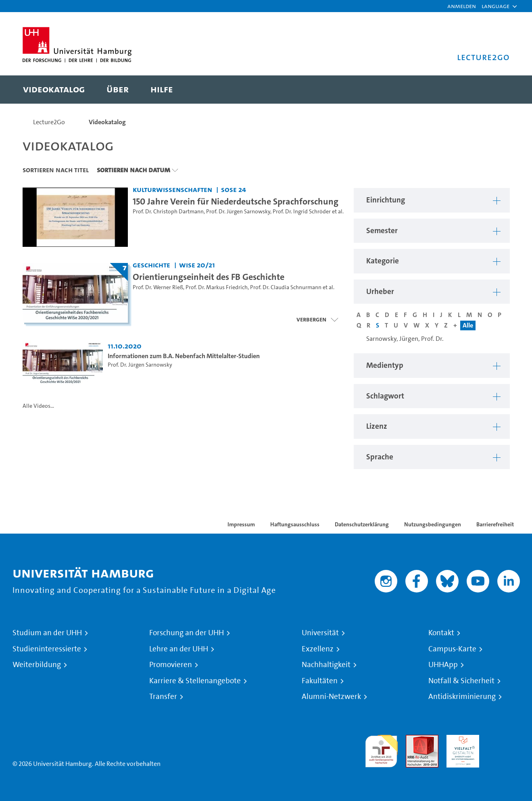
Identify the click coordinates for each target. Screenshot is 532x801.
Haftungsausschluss (295, 524)
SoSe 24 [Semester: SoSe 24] (234, 189)
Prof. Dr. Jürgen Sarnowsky (238, 212)
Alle (468, 325)
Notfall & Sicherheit (461, 681)
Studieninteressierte (47, 649)
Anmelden (462, 6)
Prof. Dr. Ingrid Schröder (302, 212)
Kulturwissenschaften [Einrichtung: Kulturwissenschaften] (172, 189)
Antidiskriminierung (462, 697)
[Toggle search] (496, 90)
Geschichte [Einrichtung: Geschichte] (151, 265)
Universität (320, 633)
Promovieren (171, 665)
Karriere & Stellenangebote (195, 681)
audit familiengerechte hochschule (381, 749)
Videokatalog (107, 122)
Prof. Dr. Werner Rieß (158, 287)
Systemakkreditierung (504, 739)
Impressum (241, 524)
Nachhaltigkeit (326, 665)
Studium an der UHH (47, 633)
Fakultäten (320, 681)
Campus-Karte (452, 649)
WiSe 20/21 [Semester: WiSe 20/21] (197, 265)
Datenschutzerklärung (362, 524)
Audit (413, 739)
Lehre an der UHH (179, 649)
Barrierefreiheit (495, 524)
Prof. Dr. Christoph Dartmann (168, 212)
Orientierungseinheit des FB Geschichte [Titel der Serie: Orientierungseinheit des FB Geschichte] (209, 277)
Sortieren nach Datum (134, 170)
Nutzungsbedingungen (433, 524)
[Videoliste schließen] (317, 319)
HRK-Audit (461, 739)
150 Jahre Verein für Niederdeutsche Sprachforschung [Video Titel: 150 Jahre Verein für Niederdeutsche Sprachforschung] (236, 201)
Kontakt (441, 633)
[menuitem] (54, 90)
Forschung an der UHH (187, 633)
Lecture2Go (49, 122)
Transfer (163, 697)
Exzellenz (318, 649)
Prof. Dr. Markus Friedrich (217, 287)
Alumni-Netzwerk (331, 697)
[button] (495, 6)
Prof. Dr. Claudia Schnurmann (286, 287)
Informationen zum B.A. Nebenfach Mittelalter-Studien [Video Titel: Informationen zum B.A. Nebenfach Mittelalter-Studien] (184, 356)
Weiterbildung (37, 665)
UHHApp (443, 665)
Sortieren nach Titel (56, 170)
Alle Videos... (38, 406)
